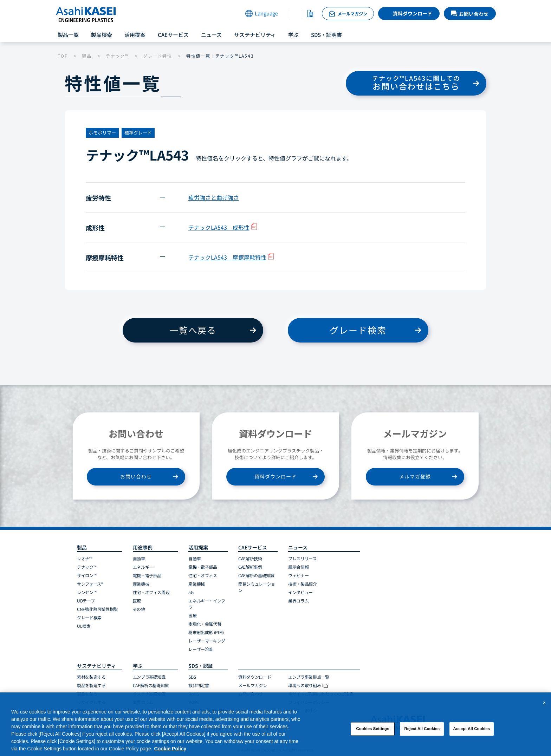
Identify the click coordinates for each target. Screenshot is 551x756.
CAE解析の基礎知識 (256, 575)
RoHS (194, 694)
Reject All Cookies (422, 732)
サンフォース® (90, 584)
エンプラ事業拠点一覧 (309, 677)
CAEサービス (173, 35)
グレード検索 (358, 330)
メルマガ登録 (415, 476)
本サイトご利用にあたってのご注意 (321, 694)
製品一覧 (68, 35)
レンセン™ (87, 592)
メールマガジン (252, 685)
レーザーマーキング (207, 641)
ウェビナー (298, 575)
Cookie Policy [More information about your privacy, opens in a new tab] (170, 752)
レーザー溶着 (201, 649)
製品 (87, 56)
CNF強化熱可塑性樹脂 (97, 609)
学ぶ (293, 35)
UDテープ (86, 601)
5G (191, 592)
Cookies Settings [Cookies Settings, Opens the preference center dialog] (372, 732)
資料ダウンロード (413, 13)
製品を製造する (91, 685)
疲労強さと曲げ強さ (214, 197)
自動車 (139, 558)
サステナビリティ (255, 35)
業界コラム (298, 601)
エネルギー (143, 567)
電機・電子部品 (147, 575)
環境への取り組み (308, 685)
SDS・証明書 (326, 35)
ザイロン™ (87, 575)
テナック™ (117, 56)
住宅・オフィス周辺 (151, 592)
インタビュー (300, 592)
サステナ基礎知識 (149, 694)
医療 (137, 601)
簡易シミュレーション (257, 587)
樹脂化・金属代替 (205, 624)
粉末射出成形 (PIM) (206, 632)
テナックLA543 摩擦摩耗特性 (231, 257)
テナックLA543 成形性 (223, 227)
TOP (63, 56)
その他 (139, 609)
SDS (192, 677)
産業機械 (141, 584)
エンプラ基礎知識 (149, 677)
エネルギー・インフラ (207, 604)
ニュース (211, 35)
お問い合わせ (136, 476)
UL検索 (84, 626)
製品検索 (102, 35)
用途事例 (143, 547)
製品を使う (87, 694)
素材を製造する (91, 677)
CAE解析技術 (250, 558)
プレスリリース (302, 558)
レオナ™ (85, 558)
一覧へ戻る (193, 330)
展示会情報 (298, 567)
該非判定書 (199, 685)
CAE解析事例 (250, 567)
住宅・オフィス (203, 575)
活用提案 (135, 35)
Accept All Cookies (472, 732)
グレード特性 (158, 56)
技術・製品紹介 (302, 584)
